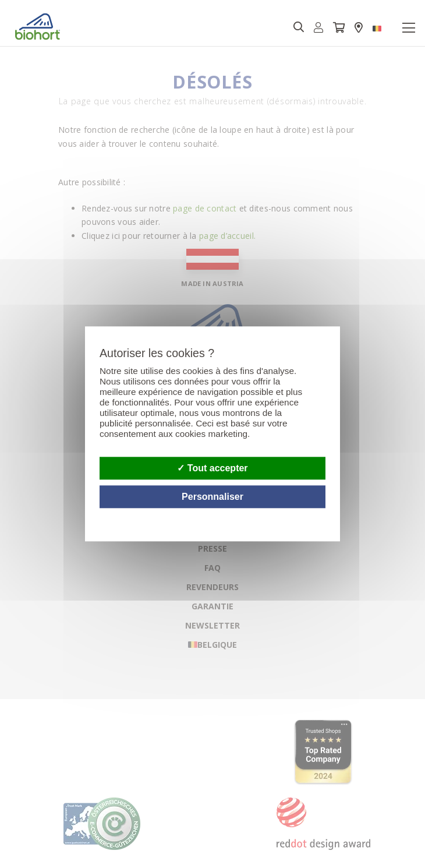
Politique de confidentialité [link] (324, 515)
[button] (319, 28)
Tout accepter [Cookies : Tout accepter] (212, 468)
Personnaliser (212, 497)
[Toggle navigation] (409, 28)
